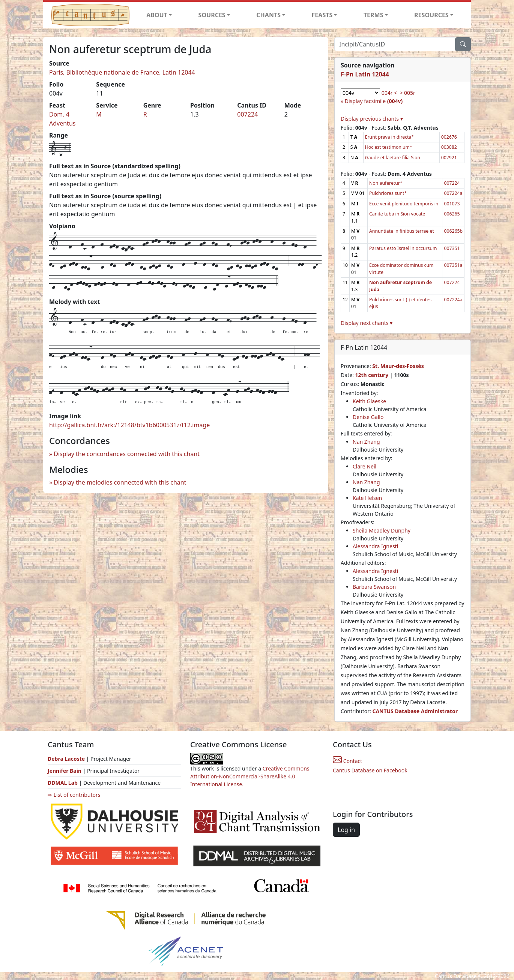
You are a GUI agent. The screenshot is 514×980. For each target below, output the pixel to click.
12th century (372, 375)
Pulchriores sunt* (388, 193)
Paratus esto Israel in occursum (403, 248)
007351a (453, 265)
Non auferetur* (386, 183)
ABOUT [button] (157, 15)
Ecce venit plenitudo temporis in (404, 204)
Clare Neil (364, 466)
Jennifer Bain (65, 771)
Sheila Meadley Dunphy (382, 530)
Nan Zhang (366, 442)
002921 (449, 158)
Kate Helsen (367, 498)
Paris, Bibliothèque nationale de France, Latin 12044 (122, 72)
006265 (452, 214)
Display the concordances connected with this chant (127, 454)
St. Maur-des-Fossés (398, 366)
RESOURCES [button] (431, 15)
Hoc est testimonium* (389, 147)
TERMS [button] (373, 15)
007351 (452, 248)
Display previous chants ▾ (372, 119)
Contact (347, 761)
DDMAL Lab (63, 783)
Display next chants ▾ (367, 323)
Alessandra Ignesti (375, 546)
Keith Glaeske (369, 401)
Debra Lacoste (66, 759)
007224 (247, 114)
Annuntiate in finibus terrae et (402, 231)
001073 (452, 204)
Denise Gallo (368, 417)
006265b (453, 231)
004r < (389, 93)
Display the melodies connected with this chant (120, 482)
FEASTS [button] (322, 15)
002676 (449, 137)
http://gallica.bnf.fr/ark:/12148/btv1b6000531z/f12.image (129, 425)
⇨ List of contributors (74, 795)
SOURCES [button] (212, 15)
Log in (346, 830)
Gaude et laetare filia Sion (393, 158)
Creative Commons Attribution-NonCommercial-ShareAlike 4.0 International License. (250, 776)
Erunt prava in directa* (389, 137)
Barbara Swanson (374, 587)
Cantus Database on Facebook (370, 770)
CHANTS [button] (268, 15)
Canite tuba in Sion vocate (397, 214)
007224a (453, 193)
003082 (449, 147)
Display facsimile (374, 101)
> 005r (407, 93)
